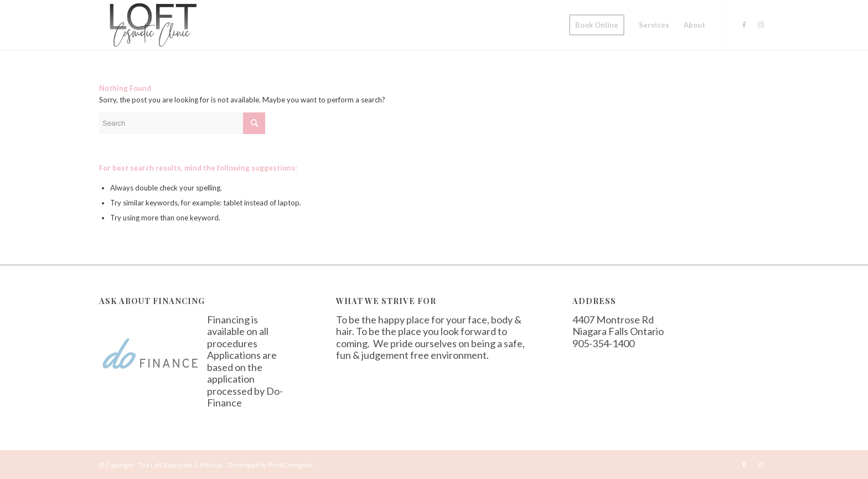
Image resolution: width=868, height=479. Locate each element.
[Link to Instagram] (761, 24)
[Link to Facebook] (744, 24)
